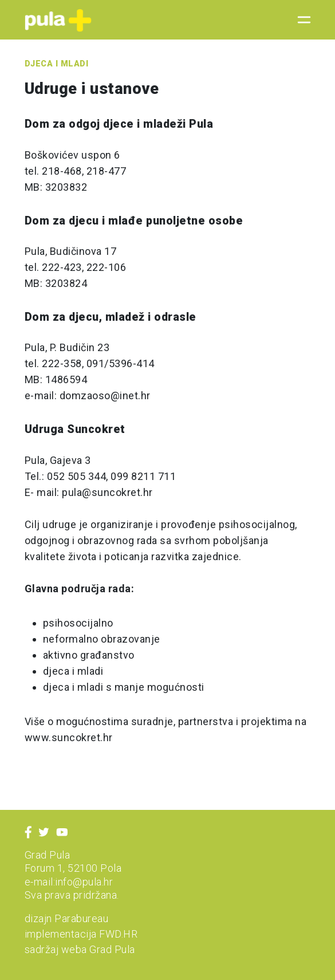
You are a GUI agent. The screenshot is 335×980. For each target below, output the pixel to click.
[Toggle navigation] (301, 20)
